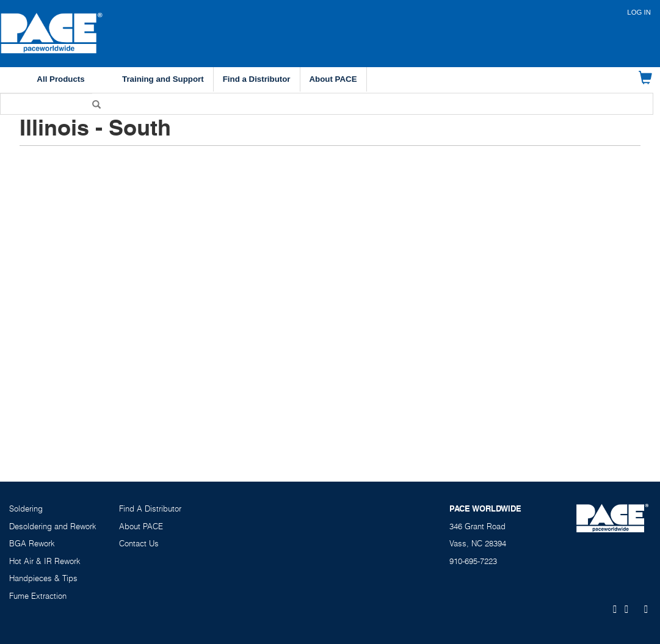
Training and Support (163, 79)
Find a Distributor (257, 79)
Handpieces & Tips (43, 578)
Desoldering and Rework (53, 526)
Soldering (26, 508)
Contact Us (139, 543)
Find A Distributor (150, 508)
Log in (639, 12)
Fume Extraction (38, 596)
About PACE (333, 79)
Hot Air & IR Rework (45, 561)
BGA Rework (32, 543)
